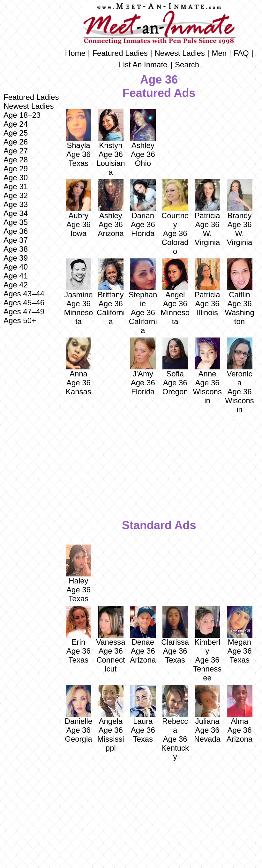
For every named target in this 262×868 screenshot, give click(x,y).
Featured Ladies (31, 97)
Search (187, 65)
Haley (79, 565)
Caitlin (240, 279)
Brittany (111, 279)
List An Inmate (143, 65)
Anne (207, 358)
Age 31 (16, 186)
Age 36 (16, 231)
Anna (79, 358)
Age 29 (16, 169)
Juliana (207, 705)
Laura (143, 705)
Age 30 (16, 178)
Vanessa (111, 626)
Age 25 (16, 133)
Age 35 (16, 222)
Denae (143, 626)
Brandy (240, 200)
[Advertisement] (31, 428)
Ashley (143, 129)
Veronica (240, 362)
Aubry (79, 200)
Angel (175, 279)
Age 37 (16, 240)
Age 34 (16, 213)
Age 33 (16, 204)
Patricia (207, 279)
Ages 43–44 (24, 294)
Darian (143, 215)
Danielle (79, 705)
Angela (111, 705)
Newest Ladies (29, 106)
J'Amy (143, 358)
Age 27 (16, 151)
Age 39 (16, 258)
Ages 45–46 (24, 303)
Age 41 (16, 276)
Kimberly (207, 631)
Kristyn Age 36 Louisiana (111, 143)
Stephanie (143, 283)
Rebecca (175, 710)
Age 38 (16, 249)
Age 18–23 (22, 115)
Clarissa (175, 626)
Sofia (175, 358)
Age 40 (16, 267)
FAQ (241, 53)
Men (219, 53)
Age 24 (16, 124)
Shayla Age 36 (79, 134)
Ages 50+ (20, 320)
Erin (79, 626)
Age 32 (16, 195)
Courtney (175, 204)
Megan (240, 626)
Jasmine (78, 279)
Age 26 (16, 142)
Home (75, 53)
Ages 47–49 (24, 312)
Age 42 (16, 285)
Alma (240, 705)
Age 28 (16, 160)
